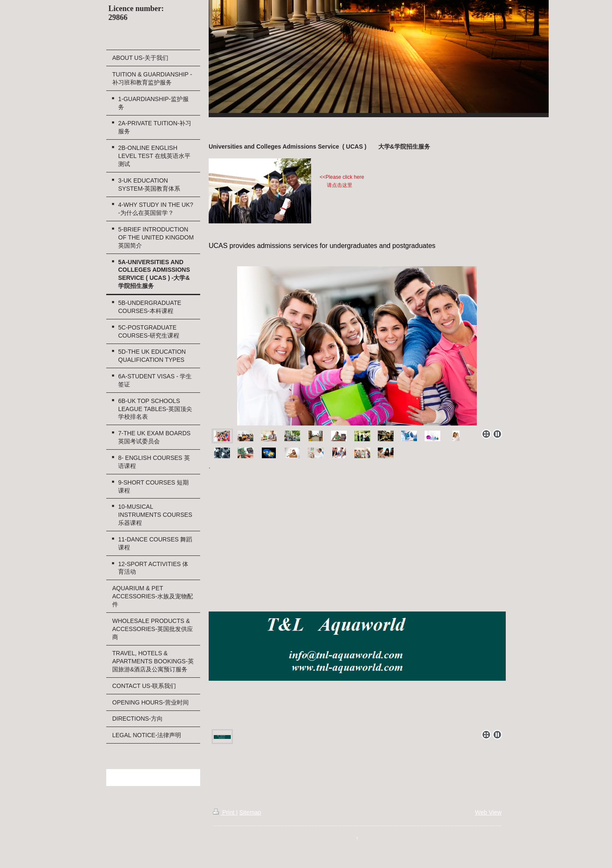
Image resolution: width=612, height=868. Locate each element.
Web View (488, 812)
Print (225, 812)
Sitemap (250, 812)
